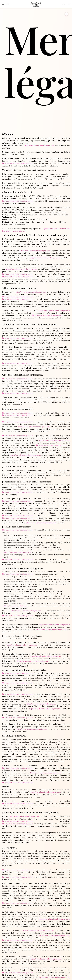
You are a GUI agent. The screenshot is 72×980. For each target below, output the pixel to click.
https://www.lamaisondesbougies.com (39, 146)
